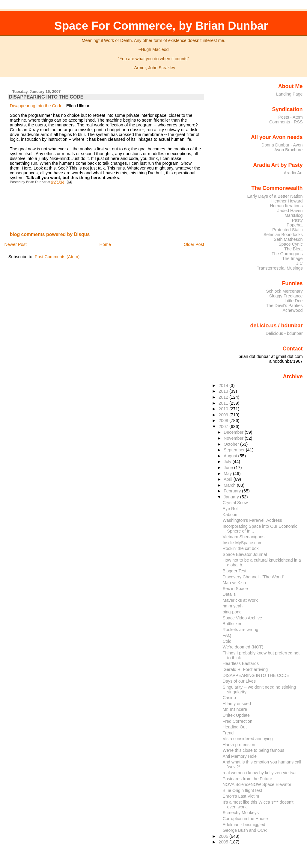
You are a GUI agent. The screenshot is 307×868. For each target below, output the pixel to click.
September (235, 450)
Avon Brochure (289, 150)
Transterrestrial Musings (280, 268)
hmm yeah (233, 606)
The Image (292, 258)
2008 (224, 421)
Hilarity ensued (237, 704)
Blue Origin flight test (243, 790)
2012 (224, 397)
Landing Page (289, 94)
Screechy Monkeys (241, 813)
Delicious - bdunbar (284, 333)
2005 (224, 842)
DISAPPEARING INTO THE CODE (46, 97)
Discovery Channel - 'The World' (253, 577)
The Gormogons (287, 254)
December (234, 432)
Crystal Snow (235, 503)
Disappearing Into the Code (36, 106)
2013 (224, 391)
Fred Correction (238, 721)
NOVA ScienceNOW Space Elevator (257, 784)
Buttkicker (232, 624)
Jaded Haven (290, 211)
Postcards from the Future (247, 779)
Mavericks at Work (240, 600)
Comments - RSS (286, 122)
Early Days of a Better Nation (275, 196)
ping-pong (232, 612)
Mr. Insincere (235, 709)
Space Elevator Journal (245, 554)
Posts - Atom (290, 117)
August (231, 456)
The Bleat (293, 249)
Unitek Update (236, 715)
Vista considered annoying (248, 739)
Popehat (295, 225)
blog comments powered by (50, 234)
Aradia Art (293, 173)
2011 (224, 403)
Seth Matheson (288, 239)
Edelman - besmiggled (244, 825)
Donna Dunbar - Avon (282, 145)
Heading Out (235, 727)
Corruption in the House (245, 819)
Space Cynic (291, 244)
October (232, 444)
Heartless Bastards (241, 663)
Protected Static (287, 230)
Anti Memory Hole (240, 756)
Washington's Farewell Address (252, 520)
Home (105, 244)
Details (229, 594)
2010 (224, 409)
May (228, 474)
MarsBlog (294, 215)
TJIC (298, 263)
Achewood (293, 310)
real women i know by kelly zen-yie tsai (260, 773)
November (234, 438)
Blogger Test (235, 571)
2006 (224, 836)
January (232, 497)
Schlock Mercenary (285, 291)
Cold (227, 641)
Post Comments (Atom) (57, 257)
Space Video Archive (243, 618)
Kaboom (231, 515)
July (228, 462)
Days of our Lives (239, 681)
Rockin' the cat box (241, 548)
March (230, 485)
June (229, 468)
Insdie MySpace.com (243, 543)
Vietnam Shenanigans (244, 537)
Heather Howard (287, 201)
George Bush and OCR (245, 830)
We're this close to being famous (254, 750)
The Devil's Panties (284, 306)
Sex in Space (235, 589)
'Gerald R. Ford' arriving (245, 669)
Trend (228, 733)
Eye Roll (231, 509)
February (233, 491)
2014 (224, 385)
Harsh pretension (239, 745)
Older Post (194, 244)
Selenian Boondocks (283, 235)
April (229, 479)
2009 (224, 415)
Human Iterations (286, 206)
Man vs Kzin (234, 583)
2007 (224, 427)
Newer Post (15, 244)
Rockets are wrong (241, 630)
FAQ (227, 635)
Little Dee (294, 301)
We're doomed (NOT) (243, 647)
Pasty (297, 220)
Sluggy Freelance (286, 296)
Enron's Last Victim (241, 796)
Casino (229, 698)
